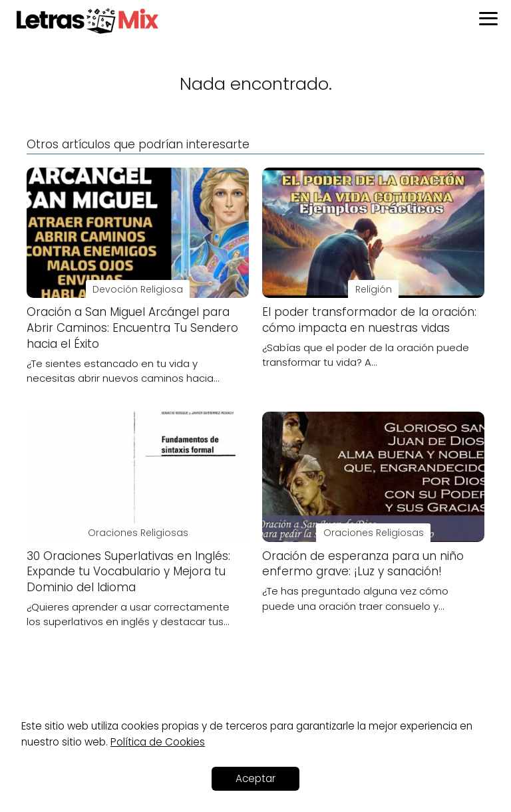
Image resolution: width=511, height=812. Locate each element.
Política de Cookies (158, 742)
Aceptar (255, 778)
